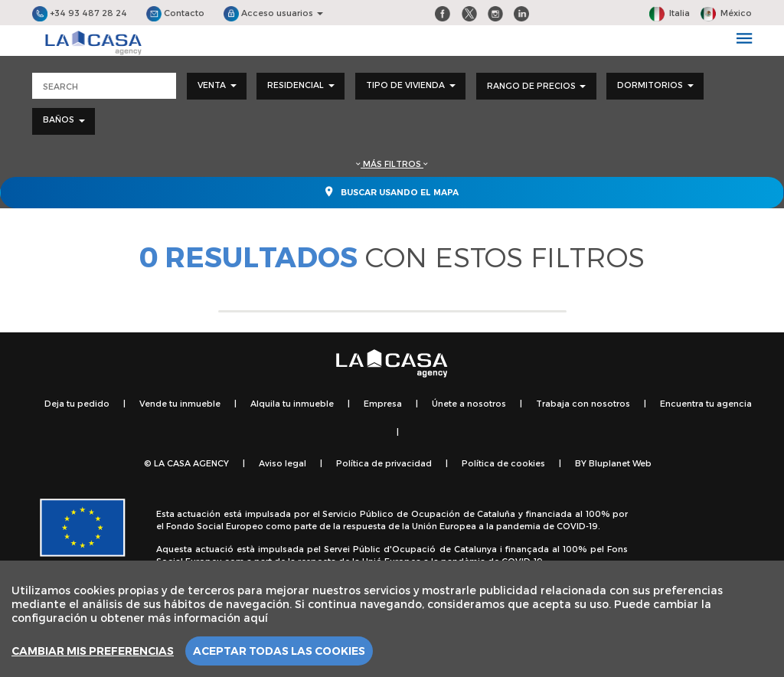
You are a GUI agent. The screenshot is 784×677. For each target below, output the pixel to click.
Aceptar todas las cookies (279, 651)
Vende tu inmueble (180, 403)
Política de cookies (503, 463)
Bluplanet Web (620, 463)
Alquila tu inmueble (292, 403)
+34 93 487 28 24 (80, 13)
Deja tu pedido (77, 403)
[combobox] (217, 86)
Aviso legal (283, 463)
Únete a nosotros (469, 403)
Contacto (175, 13)
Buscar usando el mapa (392, 191)
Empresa (383, 403)
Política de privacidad (384, 463)
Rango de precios (536, 85)
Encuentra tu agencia (706, 403)
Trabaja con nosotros (583, 403)
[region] (392, 619)
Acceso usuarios (273, 13)
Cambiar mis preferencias (93, 651)
